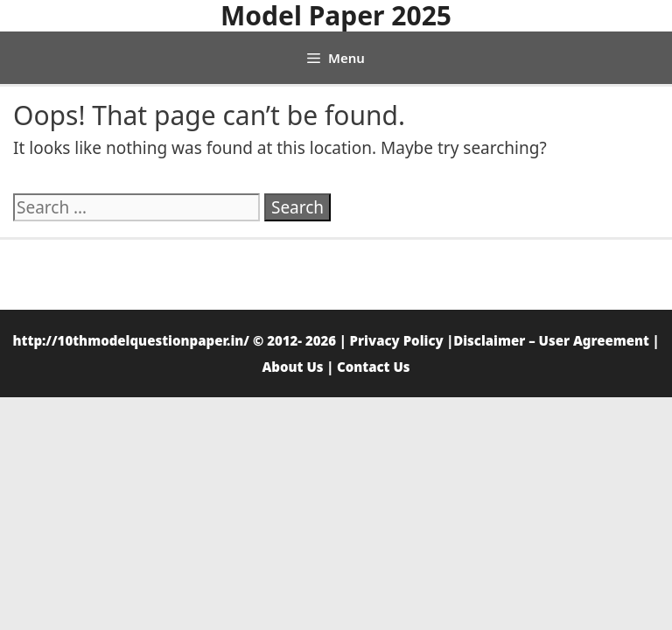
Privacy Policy (397, 340)
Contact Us (374, 367)
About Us (292, 367)
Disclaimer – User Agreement (551, 340)
